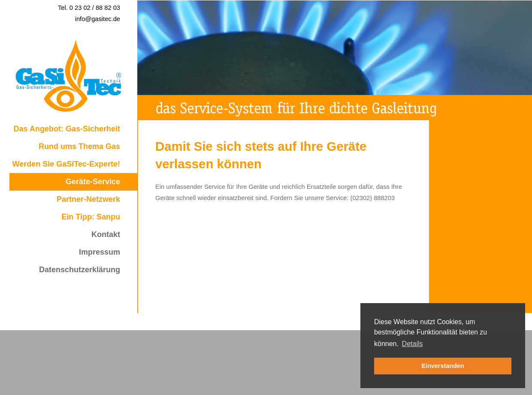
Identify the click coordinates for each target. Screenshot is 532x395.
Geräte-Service (93, 182)
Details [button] (413, 344)
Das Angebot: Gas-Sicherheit (67, 129)
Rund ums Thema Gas (79, 146)
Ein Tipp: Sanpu (91, 217)
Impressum (100, 252)
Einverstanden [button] (443, 366)
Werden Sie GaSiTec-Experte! (66, 164)
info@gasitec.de (98, 19)
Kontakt (106, 234)
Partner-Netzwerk (88, 199)
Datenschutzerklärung (80, 270)
